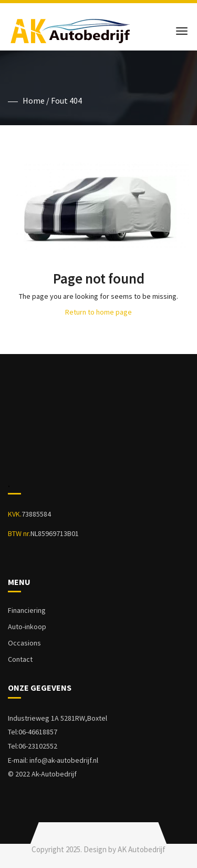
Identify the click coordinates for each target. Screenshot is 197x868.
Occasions (24, 643)
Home (34, 100)
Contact (20, 659)
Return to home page (98, 312)
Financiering (27, 610)
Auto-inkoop (27, 627)
